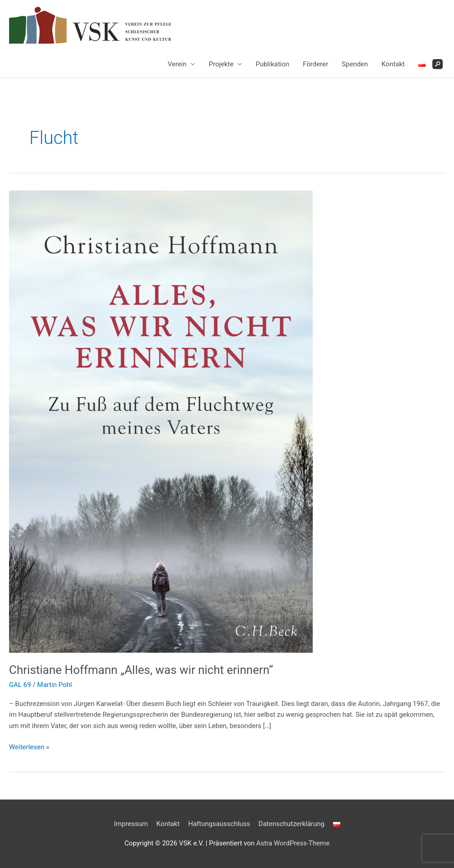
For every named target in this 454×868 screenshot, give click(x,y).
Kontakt (393, 64)
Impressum (131, 824)
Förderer (315, 64)
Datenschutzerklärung (292, 824)
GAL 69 (20, 685)
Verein (177, 64)
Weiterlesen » (29, 747)
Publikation (272, 64)
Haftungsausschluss (219, 824)
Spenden (355, 64)
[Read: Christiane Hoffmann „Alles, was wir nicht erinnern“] (161, 421)
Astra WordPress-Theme (293, 843)
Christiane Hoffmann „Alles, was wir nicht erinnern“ (141, 670)
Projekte (221, 64)
